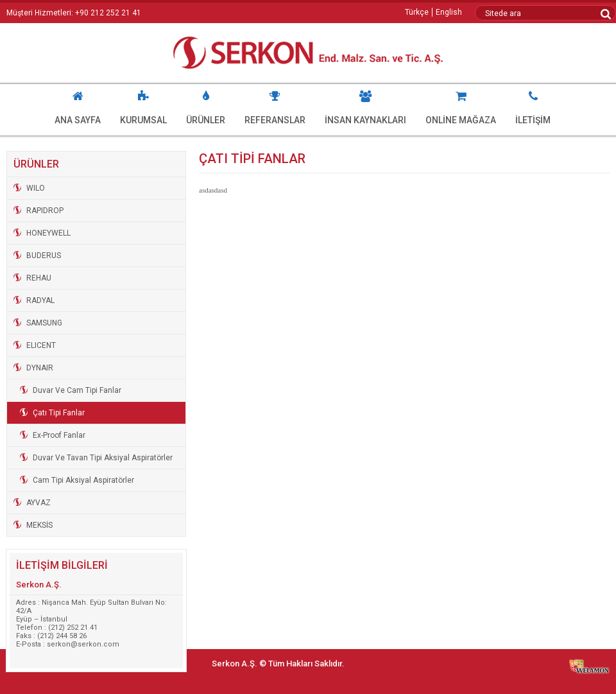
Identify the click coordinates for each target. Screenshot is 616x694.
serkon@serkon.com (83, 644)
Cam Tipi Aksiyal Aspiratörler (83, 480)
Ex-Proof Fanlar (59, 435)
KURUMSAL (143, 105)
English (449, 12)
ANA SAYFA (78, 105)
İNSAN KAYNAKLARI (365, 105)
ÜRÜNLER (206, 105)
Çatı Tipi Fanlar (59, 413)
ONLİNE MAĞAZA (461, 105)
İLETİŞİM (533, 105)
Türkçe (417, 12)
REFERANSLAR (275, 105)
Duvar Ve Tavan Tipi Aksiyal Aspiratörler (103, 458)
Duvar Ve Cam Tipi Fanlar (77, 390)
